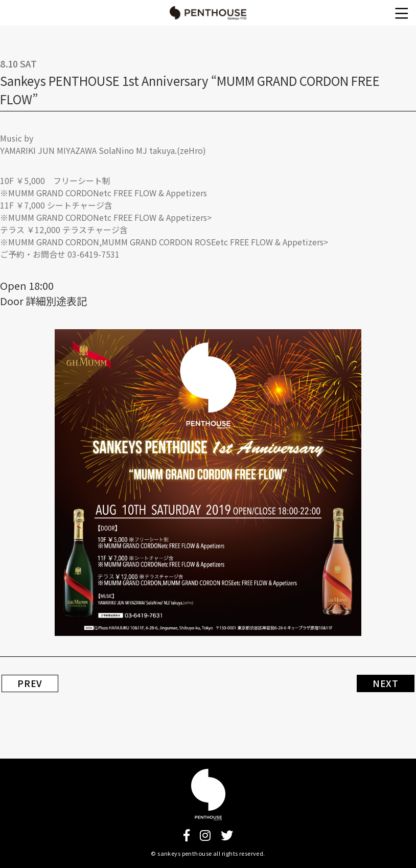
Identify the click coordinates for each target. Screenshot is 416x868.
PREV (30, 683)
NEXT (386, 683)
